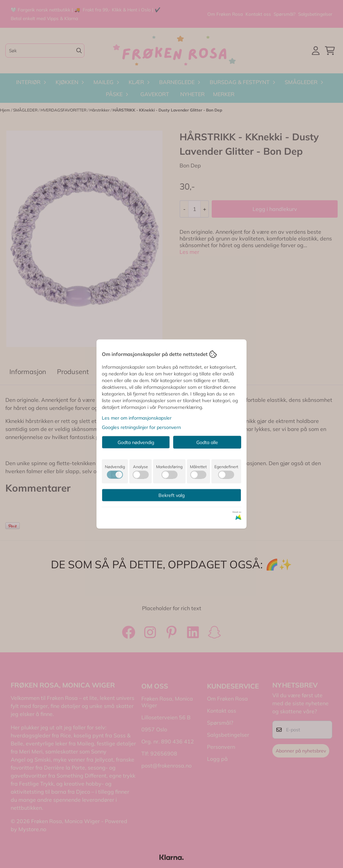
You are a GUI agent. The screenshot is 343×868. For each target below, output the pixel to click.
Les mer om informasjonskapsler (137, 418)
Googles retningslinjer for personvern (141, 427)
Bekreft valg (171, 495)
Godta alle (207, 442)
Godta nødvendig (136, 442)
